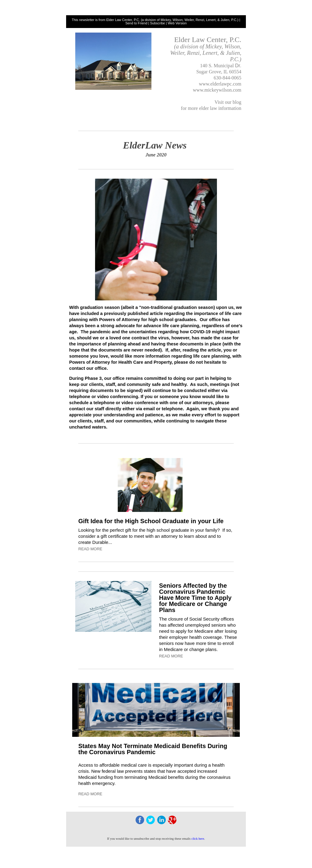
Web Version (177, 23)
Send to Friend (136, 23)
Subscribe (158, 23)
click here (198, 839)
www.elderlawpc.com (220, 84)
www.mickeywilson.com (217, 90)
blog (237, 102)
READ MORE (90, 549)
